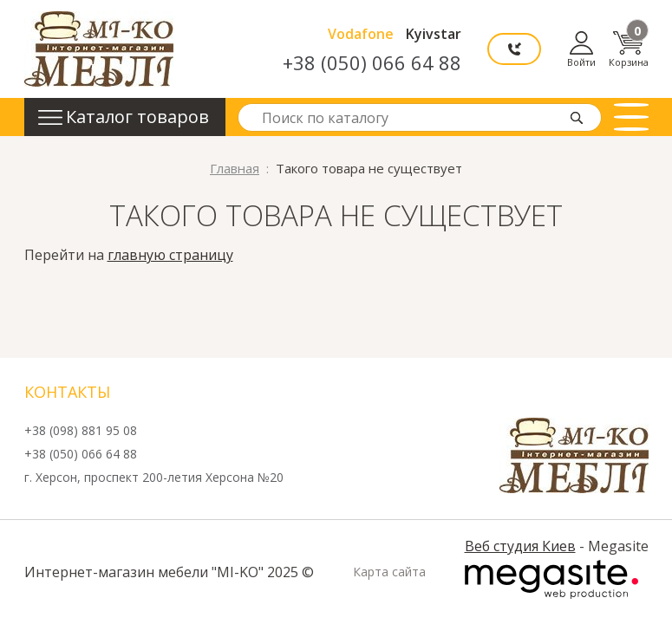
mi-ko (99, 49)
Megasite (551, 579)
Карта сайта (389, 572)
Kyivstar (434, 34)
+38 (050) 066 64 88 (372, 62)
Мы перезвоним (514, 49)
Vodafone (361, 34)
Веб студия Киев (520, 546)
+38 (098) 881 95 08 (81, 431)
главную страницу (170, 255)
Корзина (629, 49)
